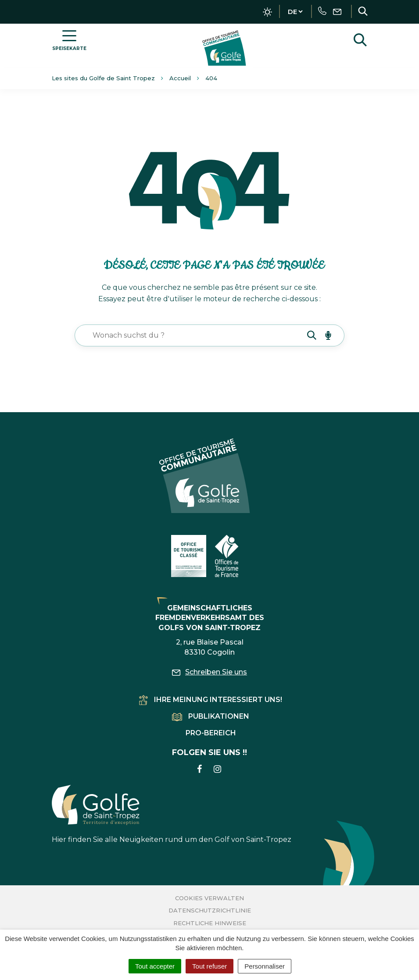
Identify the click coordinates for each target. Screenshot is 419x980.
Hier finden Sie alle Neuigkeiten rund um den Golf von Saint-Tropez (172, 814)
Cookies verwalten (209, 898)
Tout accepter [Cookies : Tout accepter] (155, 966)
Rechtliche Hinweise (210, 923)
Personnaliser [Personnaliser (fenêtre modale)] (265, 966)
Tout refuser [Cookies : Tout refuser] (209, 966)
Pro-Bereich (211, 733)
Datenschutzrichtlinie (210, 910)
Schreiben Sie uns (209, 672)
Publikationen (211, 716)
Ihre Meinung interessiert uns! (211, 700)
